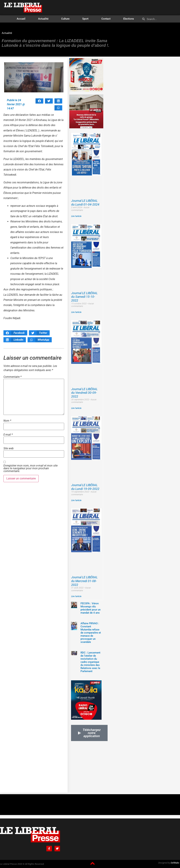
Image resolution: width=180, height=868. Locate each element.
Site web (9, 448)
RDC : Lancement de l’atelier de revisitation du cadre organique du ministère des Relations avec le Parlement (90, 662)
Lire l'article (76, 216)
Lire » (83, 617)
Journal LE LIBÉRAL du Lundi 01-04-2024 (85, 203)
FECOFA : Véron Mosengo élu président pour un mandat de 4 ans (91, 608)
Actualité (43, 19)
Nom (7, 421)
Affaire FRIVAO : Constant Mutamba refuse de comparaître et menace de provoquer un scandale (91, 633)
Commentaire (12, 377)
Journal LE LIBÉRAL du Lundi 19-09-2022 (85, 487)
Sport (85, 19)
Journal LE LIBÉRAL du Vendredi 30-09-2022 (84, 393)
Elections (129, 19)
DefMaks (175, 863)
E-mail (8, 435)
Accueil (21, 19)
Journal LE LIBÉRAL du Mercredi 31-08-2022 (84, 581)
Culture (65, 19)
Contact (106, 19)
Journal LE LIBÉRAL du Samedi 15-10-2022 (84, 297)
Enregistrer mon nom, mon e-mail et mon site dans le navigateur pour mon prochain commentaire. (31, 468)
